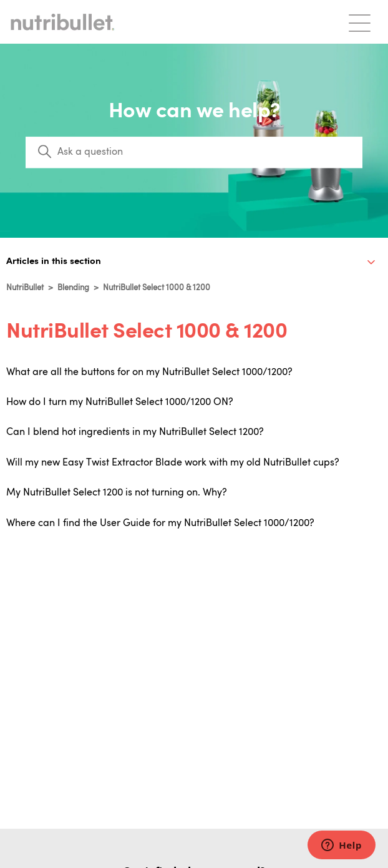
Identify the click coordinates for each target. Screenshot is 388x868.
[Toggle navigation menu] (360, 22)
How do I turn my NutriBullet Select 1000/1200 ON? (120, 402)
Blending (73, 288)
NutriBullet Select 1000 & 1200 (157, 288)
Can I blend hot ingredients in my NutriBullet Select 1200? (135, 432)
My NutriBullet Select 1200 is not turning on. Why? (117, 493)
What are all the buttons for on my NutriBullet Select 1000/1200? (149, 373)
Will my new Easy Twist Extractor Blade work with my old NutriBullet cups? (173, 463)
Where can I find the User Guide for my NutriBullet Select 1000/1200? (160, 524)
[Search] (194, 152)
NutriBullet (25, 288)
